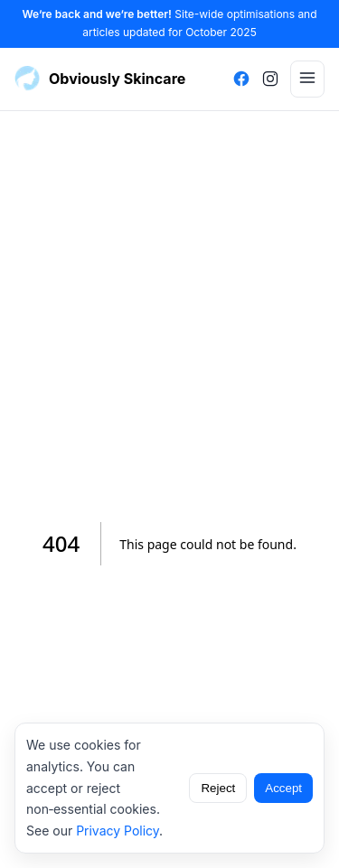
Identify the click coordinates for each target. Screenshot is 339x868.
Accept (283, 788)
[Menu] (307, 79)
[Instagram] (270, 79)
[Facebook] (241, 79)
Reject (218, 788)
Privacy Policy (118, 831)
